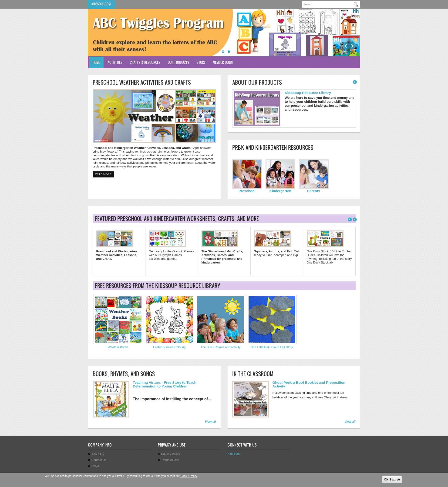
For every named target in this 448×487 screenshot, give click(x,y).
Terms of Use (170, 460)
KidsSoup (234, 454)
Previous (346, 46)
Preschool (247, 191)
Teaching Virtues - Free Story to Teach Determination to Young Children (165, 384)
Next (352, 46)
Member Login (223, 62)
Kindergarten (280, 191)
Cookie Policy (189, 476)
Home (96, 62)
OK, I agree (392, 479)
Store (201, 62)
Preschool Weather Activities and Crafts (142, 82)
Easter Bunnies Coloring (169, 347)
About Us (98, 454)
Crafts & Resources (145, 62)
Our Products (179, 62)
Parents (314, 191)
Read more (104, 174)
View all (210, 422)
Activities (115, 62)
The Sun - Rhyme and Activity (221, 347)
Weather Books (118, 347)
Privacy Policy (171, 454)
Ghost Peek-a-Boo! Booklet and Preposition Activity (309, 384)
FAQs (95, 466)
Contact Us (99, 460)
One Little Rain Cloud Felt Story (272, 347)
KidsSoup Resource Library (308, 93)
